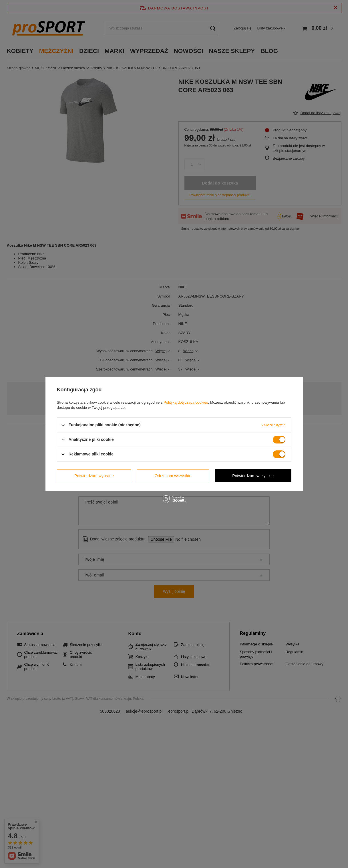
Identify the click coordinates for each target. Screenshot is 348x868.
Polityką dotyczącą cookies (186, 402)
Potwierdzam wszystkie (253, 476)
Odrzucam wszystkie (173, 476)
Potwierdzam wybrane (94, 476)
